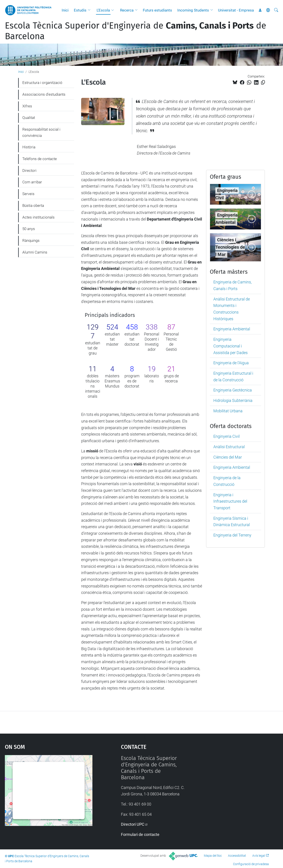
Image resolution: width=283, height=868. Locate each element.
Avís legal (259, 856)
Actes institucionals (38, 217)
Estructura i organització (42, 83)
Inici (65, 10)
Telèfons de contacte (40, 159)
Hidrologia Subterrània (233, 400)
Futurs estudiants (157, 10)
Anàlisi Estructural (229, 447)
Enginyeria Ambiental (232, 329)
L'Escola (103, 10)
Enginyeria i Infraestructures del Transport (230, 501)
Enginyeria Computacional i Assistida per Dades (230, 346)
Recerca (127, 10)
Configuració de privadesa (251, 864)
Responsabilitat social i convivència (41, 132)
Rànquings (31, 240)
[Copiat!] (263, 82)
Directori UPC (133, 824)
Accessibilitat (237, 856)
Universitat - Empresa (236, 10)
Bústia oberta (33, 205)
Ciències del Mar (228, 457)
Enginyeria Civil (227, 436)
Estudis (80, 10)
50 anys (29, 229)
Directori (29, 170)
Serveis (28, 194)
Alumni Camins (35, 252)
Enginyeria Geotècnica (233, 390)
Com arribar (32, 182)
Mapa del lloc (213, 856)
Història (29, 147)
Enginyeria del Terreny (232, 535)
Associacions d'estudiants (44, 94)
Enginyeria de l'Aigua (231, 363)
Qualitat (29, 118)
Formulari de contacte (140, 834)
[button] (90, 10)
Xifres (27, 106)
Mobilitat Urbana (228, 411)
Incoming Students (193, 10)
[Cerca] (276, 10)
